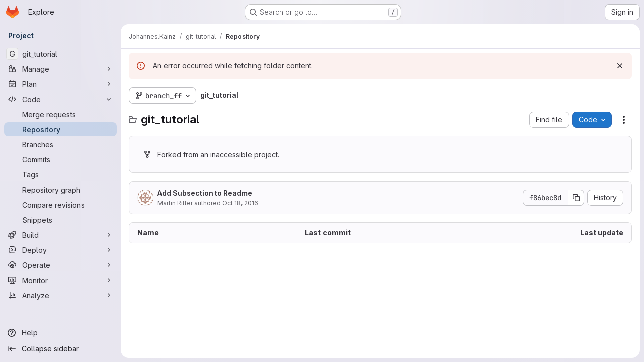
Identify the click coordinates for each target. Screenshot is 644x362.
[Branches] (60, 144)
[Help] (60, 333)
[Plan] (60, 84)
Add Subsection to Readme (205, 193)
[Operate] (60, 265)
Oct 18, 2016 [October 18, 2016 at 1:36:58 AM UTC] (240, 203)
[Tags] (60, 174)
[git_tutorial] (60, 54)
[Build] (60, 235)
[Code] (60, 99)
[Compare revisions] (60, 205)
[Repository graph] (60, 190)
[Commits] (60, 159)
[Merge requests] (60, 114)
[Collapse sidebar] (60, 349)
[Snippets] (60, 220)
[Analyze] (60, 295)
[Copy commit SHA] (576, 198)
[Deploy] (60, 250)
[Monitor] (60, 280)
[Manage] (60, 69)
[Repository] (60, 129)
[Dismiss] (620, 66)
